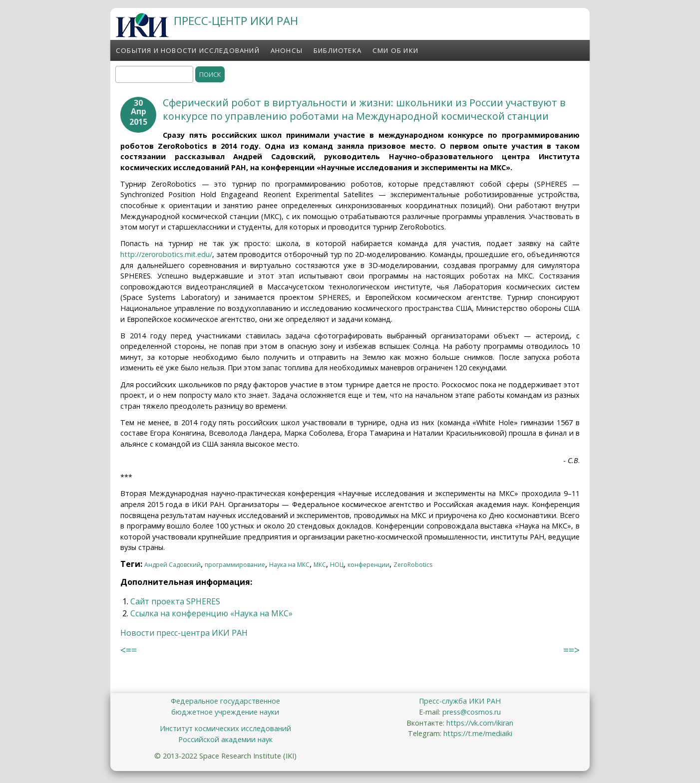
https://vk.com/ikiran (480, 723)
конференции (368, 565)
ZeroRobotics (413, 565)
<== (129, 650)
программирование (235, 565)
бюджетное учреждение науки (225, 712)
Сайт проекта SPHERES (175, 601)
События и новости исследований (188, 50)
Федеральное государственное (225, 701)
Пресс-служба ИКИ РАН (460, 701)
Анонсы (287, 50)
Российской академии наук (225, 739)
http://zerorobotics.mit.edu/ (166, 254)
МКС (320, 565)
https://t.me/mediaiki (478, 733)
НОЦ (337, 565)
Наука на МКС (289, 565)
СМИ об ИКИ (395, 50)
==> (571, 650)
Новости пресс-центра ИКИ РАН (184, 633)
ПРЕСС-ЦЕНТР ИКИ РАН (236, 21)
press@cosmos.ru (472, 712)
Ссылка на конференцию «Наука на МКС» (211, 613)
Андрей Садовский (173, 565)
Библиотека (338, 50)
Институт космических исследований (225, 728)
